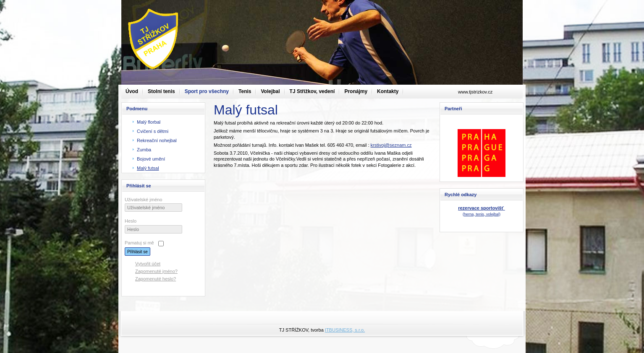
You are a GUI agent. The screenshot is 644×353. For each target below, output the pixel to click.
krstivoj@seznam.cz (391, 145)
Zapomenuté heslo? (156, 279)
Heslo (131, 221)
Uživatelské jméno (143, 200)
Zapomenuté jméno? (156, 271)
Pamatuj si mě (139, 243)
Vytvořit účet (148, 264)
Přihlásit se (137, 252)
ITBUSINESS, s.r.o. (345, 330)
